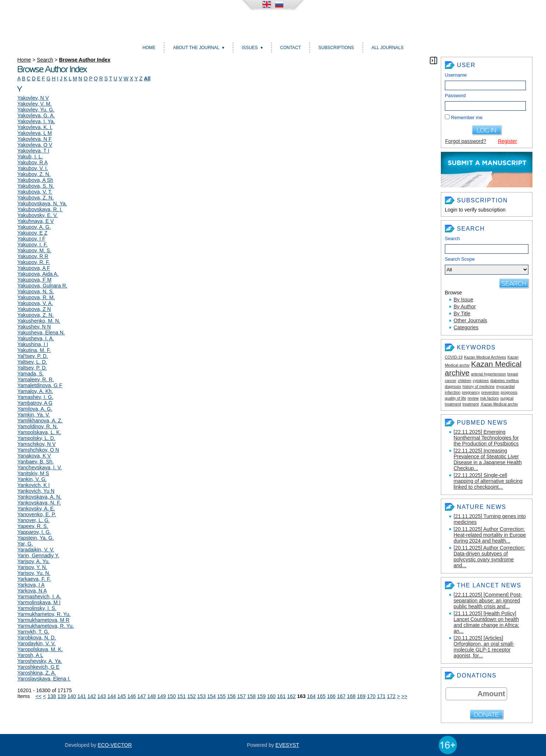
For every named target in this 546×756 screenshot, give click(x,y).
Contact (290, 48)
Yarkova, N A (32, 591)
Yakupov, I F (31, 239)
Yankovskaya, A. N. (39, 497)
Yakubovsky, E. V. (37, 215)
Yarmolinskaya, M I (39, 602)
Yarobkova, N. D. (37, 638)
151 (182, 696)
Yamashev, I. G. (35, 397)
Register (508, 141)
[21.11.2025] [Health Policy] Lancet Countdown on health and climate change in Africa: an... (486, 622)
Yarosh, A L (30, 655)
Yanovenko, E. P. (36, 514)
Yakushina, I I (33, 344)
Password (455, 96)
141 (82, 696)
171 (381, 696)
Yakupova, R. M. (36, 297)
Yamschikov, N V (36, 444)
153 (201, 696)
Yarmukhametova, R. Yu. (45, 626)
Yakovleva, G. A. (36, 115)
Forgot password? (466, 141)
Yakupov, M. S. (34, 250)
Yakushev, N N (34, 327)
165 (321, 696)
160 (271, 696)
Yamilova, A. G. (35, 409)
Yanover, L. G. (33, 520)
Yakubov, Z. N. (34, 174)
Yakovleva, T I (33, 151)
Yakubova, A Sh (35, 180)
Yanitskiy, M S (33, 473)
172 (391, 696)
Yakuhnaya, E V (35, 221)
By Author (465, 307)
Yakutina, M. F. (34, 350)
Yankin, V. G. (32, 479)
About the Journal (196, 48)
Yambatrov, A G (35, 403)
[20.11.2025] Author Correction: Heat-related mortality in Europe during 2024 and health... (490, 535)
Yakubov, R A (32, 162)
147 (142, 696)
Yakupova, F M (34, 280)
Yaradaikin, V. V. (36, 550)
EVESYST (287, 745)
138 (51, 696)
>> (404, 696)
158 (251, 696)
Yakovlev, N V (33, 98)
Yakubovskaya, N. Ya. (42, 203)
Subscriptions (336, 48)
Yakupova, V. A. (35, 303)
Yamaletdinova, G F (40, 385)
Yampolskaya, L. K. (39, 432)
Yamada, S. (30, 374)
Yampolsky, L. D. (36, 438)
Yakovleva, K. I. (35, 127)
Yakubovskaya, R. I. (40, 209)
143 (102, 696)
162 (291, 696)
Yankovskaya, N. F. (39, 503)
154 (211, 696)
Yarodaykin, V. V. (36, 643)
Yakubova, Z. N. (35, 198)
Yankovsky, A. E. (36, 509)
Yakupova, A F (34, 268)
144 (112, 696)
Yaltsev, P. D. (32, 368)
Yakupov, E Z (32, 233)
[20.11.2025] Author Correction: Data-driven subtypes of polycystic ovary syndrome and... (489, 557)
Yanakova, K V (34, 456)
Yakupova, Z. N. (35, 315)
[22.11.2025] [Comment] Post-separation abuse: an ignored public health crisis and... (488, 601)
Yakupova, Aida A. (38, 274)
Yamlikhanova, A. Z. (40, 421)
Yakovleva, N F (34, 139)
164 (311, 696)
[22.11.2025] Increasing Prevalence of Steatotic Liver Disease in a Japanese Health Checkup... (488, 459)
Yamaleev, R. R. (36, 379)
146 (131, 696)
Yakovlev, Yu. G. (36, 110)
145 (121, 696)
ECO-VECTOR (115, 745)
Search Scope (487, 265)
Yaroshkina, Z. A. (37, 673)
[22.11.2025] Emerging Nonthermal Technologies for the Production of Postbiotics (486, 438)
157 (241, 696)
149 (161, 696)
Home (149, 48)
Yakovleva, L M (34, 133)
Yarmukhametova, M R (43, 620)
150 (171, 696)
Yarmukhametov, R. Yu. (44, 614)
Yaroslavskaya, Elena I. (44, 679)
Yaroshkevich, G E (38, 667)
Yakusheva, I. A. (36, 338)
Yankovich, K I (33, 485)
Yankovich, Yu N (36, 491)
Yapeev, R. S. (33, 526)
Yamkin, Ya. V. (34, 415)
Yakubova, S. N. (36, 186)
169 (361, 696)
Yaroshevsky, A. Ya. (40, 661)
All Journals (388, 48)
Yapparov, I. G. (34, 532)
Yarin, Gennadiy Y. (38, 555)
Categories (466, 327)
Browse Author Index (85, 60)
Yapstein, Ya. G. (36, 538)
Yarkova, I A (31, 585)
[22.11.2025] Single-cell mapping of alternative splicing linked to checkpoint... (488, 481)
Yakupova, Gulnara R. (42, 286)
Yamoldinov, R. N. (38, 426)
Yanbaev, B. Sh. (35, 462)
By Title (462, 313)
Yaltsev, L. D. (32, 362)
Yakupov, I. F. (32, 245)
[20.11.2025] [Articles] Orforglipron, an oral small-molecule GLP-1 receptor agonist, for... (484, 647)
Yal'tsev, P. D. (33, 356)
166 (331, 696)
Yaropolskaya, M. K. (40, 649)
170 (371, 696)
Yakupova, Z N (34, 309)
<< (38, 696)
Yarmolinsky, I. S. (37, 608)
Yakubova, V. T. (35, 192)
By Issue (464, 300)
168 (351, 696)
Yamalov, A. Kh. (35, 391)
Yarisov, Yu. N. (34, 573)
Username (456, 75)
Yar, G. (25, 544)
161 (281, 696)
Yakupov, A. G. (34, 227)
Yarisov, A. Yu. (34, 561)
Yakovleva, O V (35, 145)
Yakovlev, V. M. (34, 104)
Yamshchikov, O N (38, 450)
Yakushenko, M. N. (39, 321)
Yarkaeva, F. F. (34, 579)
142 (91, 696)
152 (191, 696)
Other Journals (471, 320)
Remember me (467, 118)
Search (452, 238)
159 (261, 696)
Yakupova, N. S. (36, 291)
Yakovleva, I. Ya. (36, 121)
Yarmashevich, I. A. (39, 597)
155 (222, 696)
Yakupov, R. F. (34, 262)
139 (62, 696)
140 (72, 696)
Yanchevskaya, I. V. (39, 467)
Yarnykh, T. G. (33, 632)
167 (341, 696)
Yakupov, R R (33, 256)
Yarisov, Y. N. (32, 567)
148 (152, 696)
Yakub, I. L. (30, 157)
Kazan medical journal (273, 23)
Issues (250, 48)
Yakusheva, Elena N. (41, 333)
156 (231, 696)
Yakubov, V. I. (33, 168)
